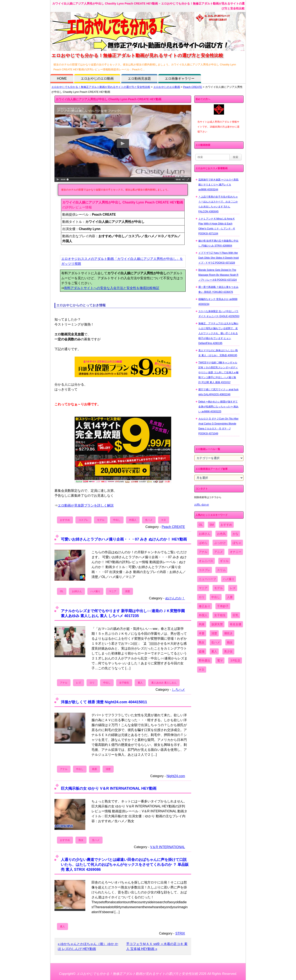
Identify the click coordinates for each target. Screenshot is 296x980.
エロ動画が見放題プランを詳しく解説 (86, 505)
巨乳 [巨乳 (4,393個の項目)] (236, 615)
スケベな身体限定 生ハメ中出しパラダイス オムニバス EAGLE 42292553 (219, 314)
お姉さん (77, 591)
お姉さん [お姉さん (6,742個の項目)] (205, 534)
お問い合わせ (202, 505)
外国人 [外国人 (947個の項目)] (203, 615)
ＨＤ (164, 520)
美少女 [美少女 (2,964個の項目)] (228, 651)
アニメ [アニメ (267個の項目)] (219, 552)
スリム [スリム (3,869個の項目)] (221, 570)
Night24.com (176, 776)
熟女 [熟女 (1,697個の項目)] (202, 642)
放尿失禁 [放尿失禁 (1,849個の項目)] (217, 624)
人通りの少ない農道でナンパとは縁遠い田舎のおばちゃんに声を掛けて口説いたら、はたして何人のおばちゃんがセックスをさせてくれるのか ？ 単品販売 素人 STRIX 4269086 (125, 864)
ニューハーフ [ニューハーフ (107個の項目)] (207, 579)
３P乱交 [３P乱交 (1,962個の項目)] (235, 660)
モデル (101, 520)
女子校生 (124, 683)
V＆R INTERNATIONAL (168, 847)
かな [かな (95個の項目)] (236, 534)
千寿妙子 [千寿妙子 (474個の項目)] (223, 606)
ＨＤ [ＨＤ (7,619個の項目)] (202, 670)
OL (62, 591)
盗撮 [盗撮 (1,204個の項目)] (202, 651)
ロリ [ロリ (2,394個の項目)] (202, 597)
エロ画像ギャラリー (180, 78)
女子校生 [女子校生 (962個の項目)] (220, 615)
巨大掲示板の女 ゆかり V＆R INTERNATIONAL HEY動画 (109, 788)
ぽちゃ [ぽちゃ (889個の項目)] (237, 543)
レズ (79, 683)
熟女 (81, 840)
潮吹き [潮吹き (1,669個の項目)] (228, 633)
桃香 (95, 769)
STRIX (180, 933)
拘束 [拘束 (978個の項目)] (202, 624)
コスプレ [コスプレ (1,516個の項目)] (205, 570)
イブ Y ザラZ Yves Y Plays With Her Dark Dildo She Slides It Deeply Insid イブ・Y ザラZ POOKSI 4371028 (219, 258)
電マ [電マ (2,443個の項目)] (220, 660)
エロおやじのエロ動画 (97, 78)
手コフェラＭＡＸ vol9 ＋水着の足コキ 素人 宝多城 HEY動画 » (157, 946)
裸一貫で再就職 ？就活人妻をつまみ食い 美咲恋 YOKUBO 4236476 (218, 289)
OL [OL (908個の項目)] (201, 525)
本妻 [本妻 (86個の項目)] (202, 633)
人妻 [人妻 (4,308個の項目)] (230, 597)
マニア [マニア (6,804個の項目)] (203, 588)
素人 (140, 683)
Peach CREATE (193, 87)
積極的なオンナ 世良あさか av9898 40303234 (218, 302)
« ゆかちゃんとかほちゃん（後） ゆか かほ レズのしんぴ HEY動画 (88, 946)
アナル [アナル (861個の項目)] (203, 552)
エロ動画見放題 (139, 78)
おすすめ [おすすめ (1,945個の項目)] (226, 525)
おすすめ (65, 520)
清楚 (127, 591)
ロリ (92, 683)
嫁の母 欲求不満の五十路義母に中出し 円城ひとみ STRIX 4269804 (218, 243)
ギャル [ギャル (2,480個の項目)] (224, 561)
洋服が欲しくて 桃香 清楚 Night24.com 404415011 (104, 702)
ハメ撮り (95, 591)
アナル (64, 683)
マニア (113, 591)
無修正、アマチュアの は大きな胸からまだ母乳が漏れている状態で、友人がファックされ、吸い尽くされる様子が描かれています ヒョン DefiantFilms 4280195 (218, 333)
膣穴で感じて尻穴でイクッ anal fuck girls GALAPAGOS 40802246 (218, 392)
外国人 (133, 520)
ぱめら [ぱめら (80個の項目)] (203, 543)
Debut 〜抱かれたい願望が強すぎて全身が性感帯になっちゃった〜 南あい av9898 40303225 (218, 407)
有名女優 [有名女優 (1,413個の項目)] (236, 624)
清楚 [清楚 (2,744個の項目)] (214, 633)
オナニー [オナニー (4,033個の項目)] (236, 552)
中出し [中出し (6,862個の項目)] (216, 597)
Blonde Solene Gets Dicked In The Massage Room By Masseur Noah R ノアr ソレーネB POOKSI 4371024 (218, 275)
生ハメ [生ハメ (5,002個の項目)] (216, 642)
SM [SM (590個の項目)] (212, 525)
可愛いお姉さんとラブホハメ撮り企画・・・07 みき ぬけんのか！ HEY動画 (124, 539)
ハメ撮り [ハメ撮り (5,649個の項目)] (229, 579)
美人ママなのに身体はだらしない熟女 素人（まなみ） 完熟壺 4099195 (218, 353)
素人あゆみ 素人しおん (164, 683)
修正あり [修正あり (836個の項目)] (205, 606)
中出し (117, 520)
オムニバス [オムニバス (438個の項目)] (206, 561)
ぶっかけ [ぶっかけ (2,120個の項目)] (220, 543)
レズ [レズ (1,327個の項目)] (233, 588)
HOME (62, 78)
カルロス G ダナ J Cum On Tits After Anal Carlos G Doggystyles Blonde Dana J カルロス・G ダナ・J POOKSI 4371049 (218, 426)
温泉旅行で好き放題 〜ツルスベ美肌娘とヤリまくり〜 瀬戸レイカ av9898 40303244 (218, 185)
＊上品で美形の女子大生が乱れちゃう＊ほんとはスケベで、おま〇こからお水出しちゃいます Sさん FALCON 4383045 (218, 204)
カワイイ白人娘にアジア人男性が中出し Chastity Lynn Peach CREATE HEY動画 (109, 99)
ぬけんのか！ (175, 598)
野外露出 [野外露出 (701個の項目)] (205, 660)
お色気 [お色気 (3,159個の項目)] (221, 534)
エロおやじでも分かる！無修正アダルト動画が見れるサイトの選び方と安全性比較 (101, 87)
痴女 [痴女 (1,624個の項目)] (230, 642)
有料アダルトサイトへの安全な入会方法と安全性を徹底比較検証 (112, 288)
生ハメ (149, 520)
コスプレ (83, 520)
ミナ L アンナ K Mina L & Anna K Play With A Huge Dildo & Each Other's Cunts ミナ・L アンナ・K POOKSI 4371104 (217, 226)
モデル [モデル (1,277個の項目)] (219, 588)
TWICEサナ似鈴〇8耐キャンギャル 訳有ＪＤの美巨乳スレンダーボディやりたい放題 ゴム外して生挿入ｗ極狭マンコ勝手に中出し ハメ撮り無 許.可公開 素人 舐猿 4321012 (218, 372)
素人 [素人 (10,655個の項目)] (214, 651)
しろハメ (178, 690)
